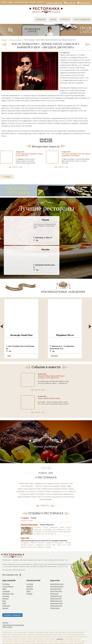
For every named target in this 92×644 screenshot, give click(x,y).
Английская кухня (56, 593)
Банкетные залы (8, 584)
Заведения (41, 20)
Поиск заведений (82, 20)
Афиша (11, 2)
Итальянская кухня (57, 576)
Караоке (5, 598)
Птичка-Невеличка (29, 514)
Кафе (4, 579)
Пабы (4, 593)
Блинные (5, 588)
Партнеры (30, 579)
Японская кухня (56, 579)
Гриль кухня (54, 584)
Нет (36, 260)
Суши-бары (6, 581)
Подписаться (84, 3)
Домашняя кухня (56, 586)
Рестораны (6, 574)
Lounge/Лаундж (8, 576)
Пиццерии (6, 586)
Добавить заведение (54, 3)
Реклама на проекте (36, 2)
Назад (7, 166)
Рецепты (5, 613)
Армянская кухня (56, 591)
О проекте (65, 20)
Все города (70, 3)
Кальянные (6, 596)
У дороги (25, 508)
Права (28, 581)
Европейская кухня (57, 574)
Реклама (29, 584)
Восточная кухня (56, 581)
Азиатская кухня (56, 588)
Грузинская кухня (56, 596)
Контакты (30, 576)
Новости (4, 2)
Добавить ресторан (21, 2)
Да (36, 230)
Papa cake (25, 528)
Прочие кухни (55, 598)
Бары (4, 591)
